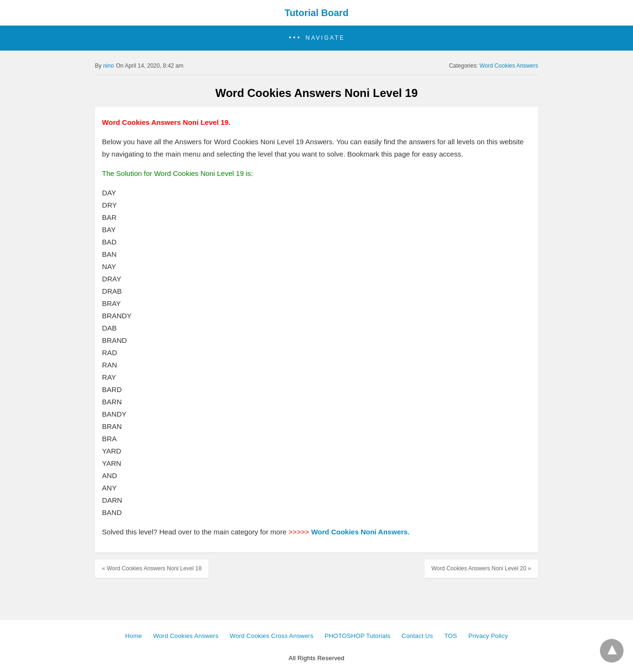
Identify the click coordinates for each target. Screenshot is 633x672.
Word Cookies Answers (509, 66)
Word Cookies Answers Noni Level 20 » (481, 568)
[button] (316, 38)
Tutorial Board (316, 13)
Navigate (325, 38)
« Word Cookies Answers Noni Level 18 (152, 568)
